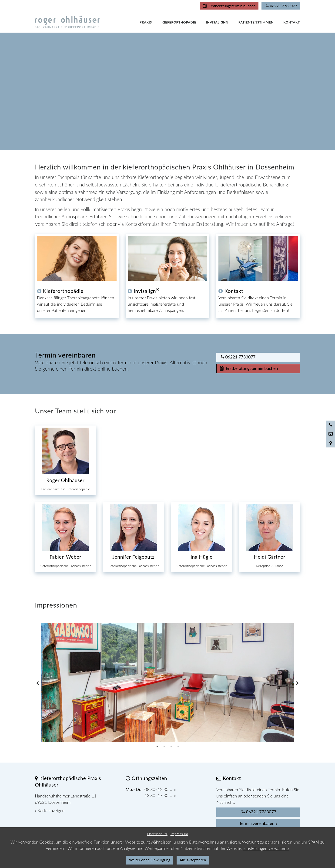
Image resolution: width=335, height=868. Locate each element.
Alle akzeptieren (193, 860)
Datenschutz (157, 834)
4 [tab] (178, 746)
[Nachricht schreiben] (331, 434)
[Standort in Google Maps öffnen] (331, 443)
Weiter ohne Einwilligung (150, 860)
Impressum (179, 834)
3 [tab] (171, 746)
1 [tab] (157, 746)
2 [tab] (164, 746)
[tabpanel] (167, 682)
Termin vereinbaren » (258, 823)
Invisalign (147, 291)
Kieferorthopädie (63, 291)
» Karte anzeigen (50, 811)
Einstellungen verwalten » (266, 848)
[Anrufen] (331, 425)
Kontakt (234, 291)
